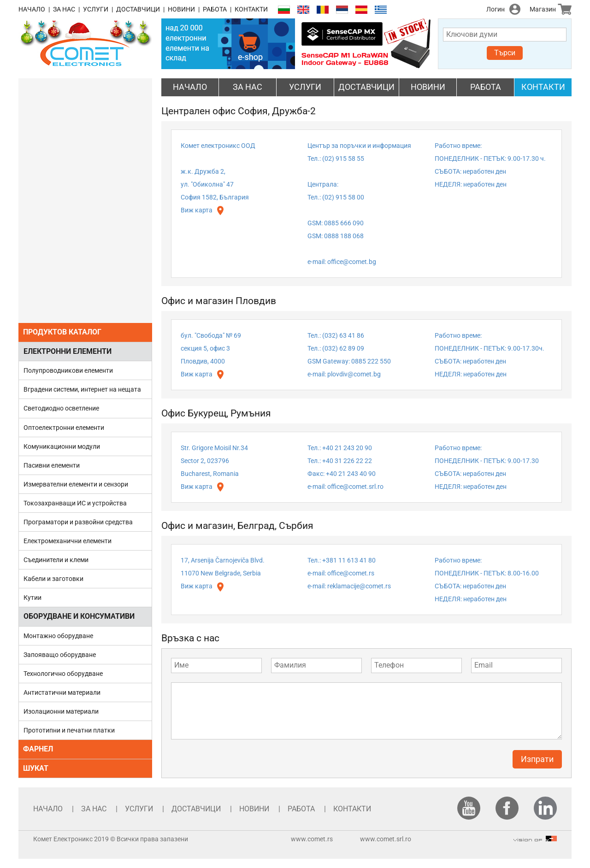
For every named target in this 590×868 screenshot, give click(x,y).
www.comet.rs (312, 839)
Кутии (32, 598)
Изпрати (537, 759)
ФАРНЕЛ (38, 749)
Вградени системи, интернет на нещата (82, 389)
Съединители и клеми (56, 560)
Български (284, 10)
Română (323, 10)
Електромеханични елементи (68, 541)
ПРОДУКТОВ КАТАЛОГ (62, 332)
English (303, 10)
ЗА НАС (64, 9)
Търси (505, 53)
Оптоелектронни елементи (64, 428)
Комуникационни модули (62, 446)
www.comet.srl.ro (386, 839)
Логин (496, 9)
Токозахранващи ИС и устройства (75, 503)
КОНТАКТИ (251, 9)
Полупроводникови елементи (68, 370)
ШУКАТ (36, 768)
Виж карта (197, 210)
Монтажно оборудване (58, 636)
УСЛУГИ (96, 9)
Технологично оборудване (63, 674)
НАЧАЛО (32, 9)
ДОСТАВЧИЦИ (138, 9)
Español (361, 10)
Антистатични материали (62, 692)
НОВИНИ (181, 9)
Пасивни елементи (52, 465)
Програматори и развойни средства (78, 522)
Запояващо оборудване (60, 655)
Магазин (543, 9)
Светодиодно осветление (61, 408)
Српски (342, 10)
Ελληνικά (381, 10)
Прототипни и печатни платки (69, 730)
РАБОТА (215, 9)
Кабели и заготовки (53, 579)
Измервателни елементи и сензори (76, 484)
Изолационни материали (61, 711)
